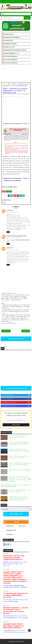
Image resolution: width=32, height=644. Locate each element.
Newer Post (6, 331)
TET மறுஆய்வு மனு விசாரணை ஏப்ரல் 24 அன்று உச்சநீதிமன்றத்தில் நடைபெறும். (16, 595)
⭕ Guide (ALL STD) (9, 47)
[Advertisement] (16, 76)
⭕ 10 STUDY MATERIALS (10, 57)
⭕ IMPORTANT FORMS (10, 44)
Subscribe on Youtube (16, 402)
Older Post (26, 331)
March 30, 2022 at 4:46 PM (13, 238)
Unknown (10, 210)
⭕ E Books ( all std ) (8, 34)
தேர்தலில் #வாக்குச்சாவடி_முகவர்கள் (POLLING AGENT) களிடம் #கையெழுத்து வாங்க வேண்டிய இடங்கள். (16, 610)
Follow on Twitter (16, 395)
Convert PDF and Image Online (16, 236)
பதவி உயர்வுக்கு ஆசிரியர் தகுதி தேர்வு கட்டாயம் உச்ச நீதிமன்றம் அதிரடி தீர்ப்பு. (20, 465)
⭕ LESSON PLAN (8, 41)
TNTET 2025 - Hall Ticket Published (20, 470)
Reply (8, 232)
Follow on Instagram (16, 406)
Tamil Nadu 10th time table (22, 240)
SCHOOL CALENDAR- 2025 (16, 339)
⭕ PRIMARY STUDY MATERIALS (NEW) (14, 50)
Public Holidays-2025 (16, 514)
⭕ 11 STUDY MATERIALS (10, 60)
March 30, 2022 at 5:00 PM (13, 249)
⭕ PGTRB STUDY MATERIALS (12, 37)
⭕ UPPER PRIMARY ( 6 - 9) (11, 53)
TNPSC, (19, 96)
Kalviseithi (21, 641)
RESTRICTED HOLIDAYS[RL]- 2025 (16, 388)
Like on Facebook (16, 399)
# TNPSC (9, 191)
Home (4, 84)
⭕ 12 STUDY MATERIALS (10, 63)
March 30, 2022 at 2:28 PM (13, 212)
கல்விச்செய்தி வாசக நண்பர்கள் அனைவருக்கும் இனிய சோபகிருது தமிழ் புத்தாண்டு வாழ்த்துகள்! (19, 498)
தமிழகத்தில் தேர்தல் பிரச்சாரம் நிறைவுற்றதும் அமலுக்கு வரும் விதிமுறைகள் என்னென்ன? (14, 626)
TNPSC (9, 84)
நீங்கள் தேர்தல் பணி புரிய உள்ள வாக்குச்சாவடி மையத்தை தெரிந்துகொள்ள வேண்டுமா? (14, 558)
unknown (10, 248)
